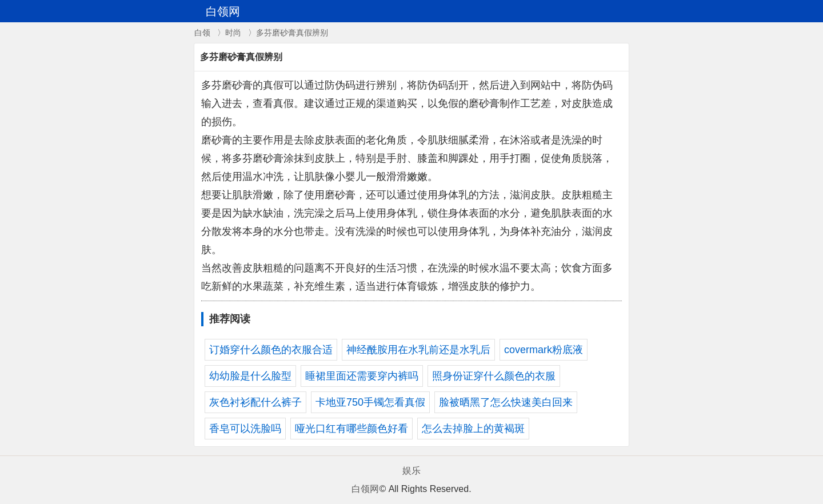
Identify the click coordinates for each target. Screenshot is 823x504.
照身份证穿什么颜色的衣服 (494, 376)
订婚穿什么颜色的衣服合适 (271, 350)
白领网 (365, 489)
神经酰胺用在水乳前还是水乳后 (418, 350)
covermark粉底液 (544, 350)
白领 (202, 33)
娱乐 (411, 471)
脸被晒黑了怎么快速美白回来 (506, 402)
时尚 (233, 33)
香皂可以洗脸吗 (245, 429)
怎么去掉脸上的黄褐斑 (473, 429)
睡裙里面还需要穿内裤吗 (362, 376)
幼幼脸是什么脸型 (250, 376)
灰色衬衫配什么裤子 (255, 402)
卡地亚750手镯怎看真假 (370, 402)
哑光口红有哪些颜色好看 (351, 429)
